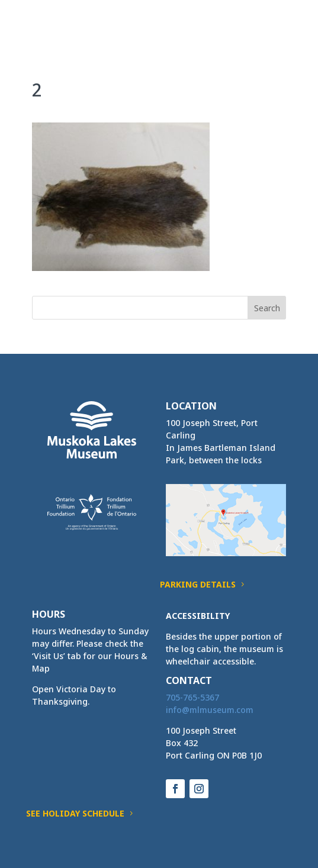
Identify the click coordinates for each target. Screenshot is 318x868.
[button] (277, 31)
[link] (54, 23)
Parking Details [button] (198, 584)
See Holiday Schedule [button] (75, 813)
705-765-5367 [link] (192, 697)
